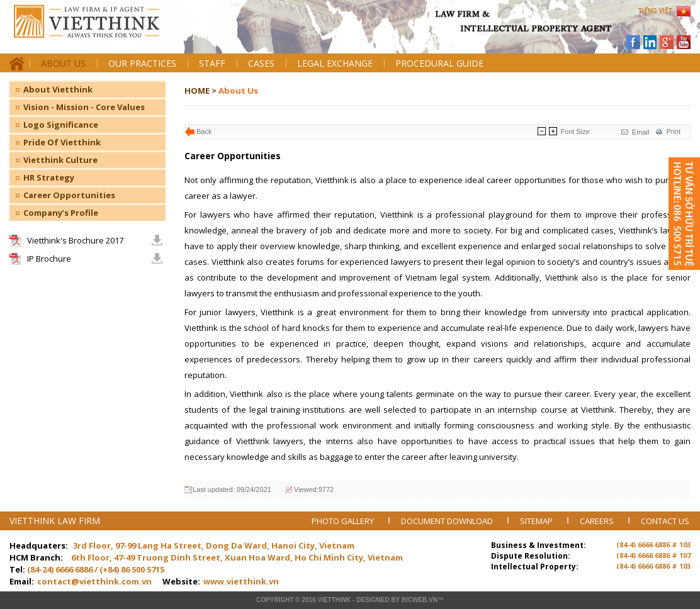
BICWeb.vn (420, 600)
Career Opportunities (69, 195)
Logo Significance (61, 125)
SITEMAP (537, 521)
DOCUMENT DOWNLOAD (448, 521)
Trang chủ (97, 32)
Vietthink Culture (60, 160)
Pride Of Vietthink (62, 142)
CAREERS (598, 521)
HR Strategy (49, 177)
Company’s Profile (61, 213)
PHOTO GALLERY (344, 521)
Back (204, 131)
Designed (373, 600)
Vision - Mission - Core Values (84, 107)
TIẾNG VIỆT (655, 11)
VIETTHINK (334, 600)
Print (673, 131)
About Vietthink (58, 89)
